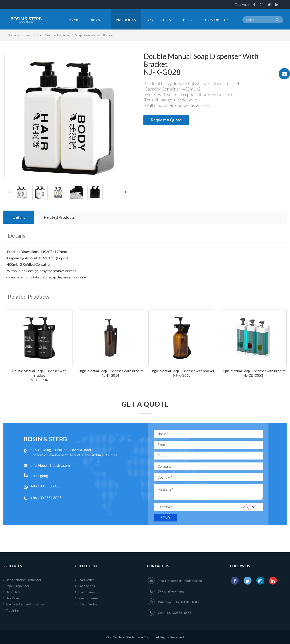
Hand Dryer (13, 592)
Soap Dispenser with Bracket (94, 35)
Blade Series (85, 586)
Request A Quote (166, 120)
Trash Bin (11, 610)
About (97, 20)
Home (73, 20)
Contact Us (217, 20)
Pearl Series (85, 580)
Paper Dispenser (16, 586)
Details (19, 217)
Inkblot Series (86, 604)
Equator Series (87, 598)
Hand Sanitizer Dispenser (54, 35)
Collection (159, 20)
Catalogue (242, 4)
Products (126, 20)
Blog (188, 20)
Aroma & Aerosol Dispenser (24, 604)
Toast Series (85, 592)
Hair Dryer (12, 598)
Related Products (59, 217)
